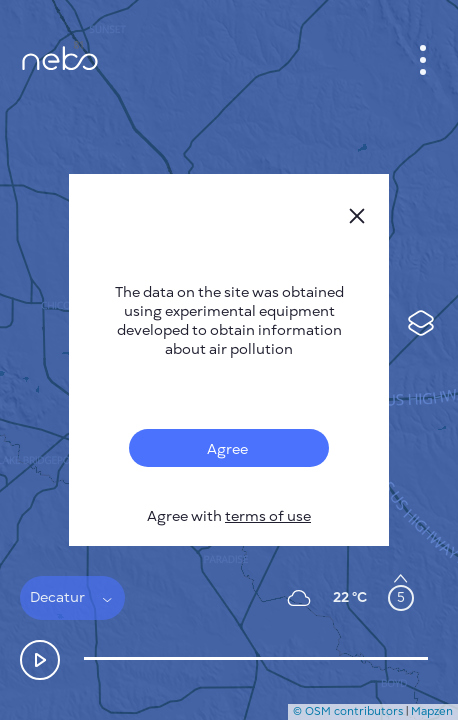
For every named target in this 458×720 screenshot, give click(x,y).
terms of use (268, 516)
